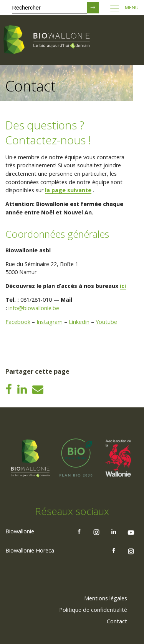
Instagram (50, 322)
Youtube (106, 322)
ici (123, 286)
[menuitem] (106, 598)
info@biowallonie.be (34, 308)
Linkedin (79, 322)
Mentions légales (106, 598)
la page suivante (68, 190)
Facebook (18, 322)
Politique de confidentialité (93, 610)
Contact (117, 621)
